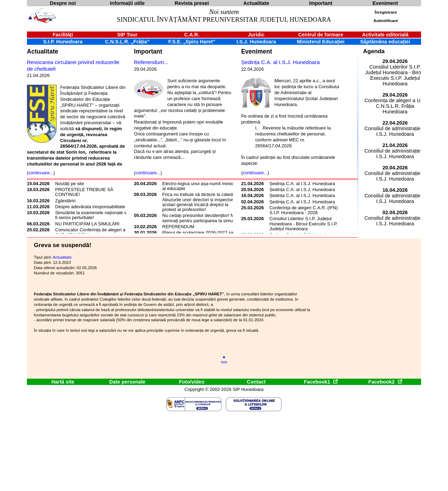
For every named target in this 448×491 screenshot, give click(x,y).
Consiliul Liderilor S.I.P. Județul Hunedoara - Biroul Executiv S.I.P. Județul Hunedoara (304, 224)
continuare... (41, 173)
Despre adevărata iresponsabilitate (90, 207)
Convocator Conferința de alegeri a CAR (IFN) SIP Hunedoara (90, 232)
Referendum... (151, 62)
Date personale (127, 382)
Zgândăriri (65, 201)
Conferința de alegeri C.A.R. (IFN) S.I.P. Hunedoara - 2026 (304, 210)
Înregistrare (386, 12)
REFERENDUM (178, 227)
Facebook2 (385, 382)
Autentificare (386, 21)
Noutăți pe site (70, 184)
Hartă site (63, 382)
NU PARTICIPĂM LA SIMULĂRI (87, 224)
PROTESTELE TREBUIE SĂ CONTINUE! (84, 192)
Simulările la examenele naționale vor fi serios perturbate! (93, 215)
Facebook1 (321, 382)
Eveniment (257, 51)
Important (148, 51)
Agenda (374, 51)
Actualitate (43, 51)
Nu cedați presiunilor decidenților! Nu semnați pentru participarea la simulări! (201, 218)
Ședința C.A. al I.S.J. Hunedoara (281, 62)
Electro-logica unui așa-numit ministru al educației (200, 186)
